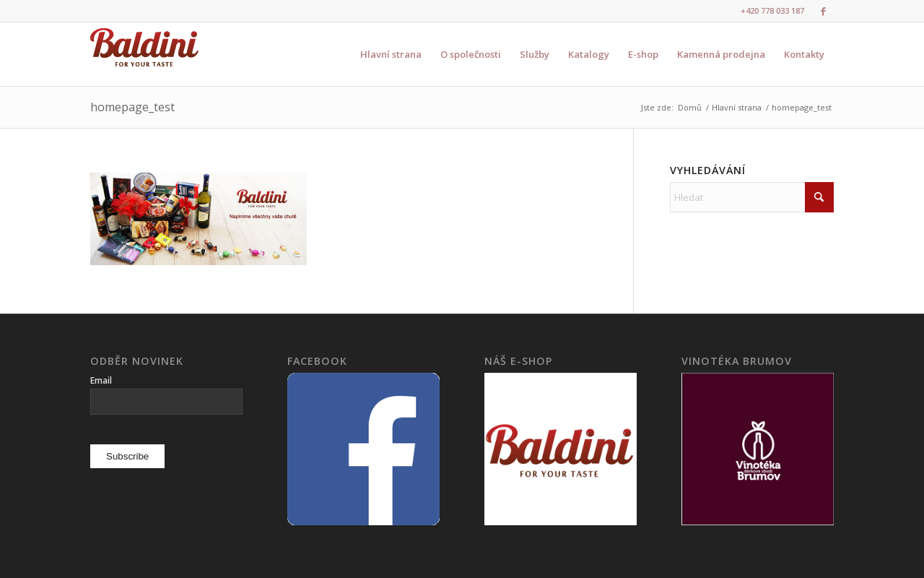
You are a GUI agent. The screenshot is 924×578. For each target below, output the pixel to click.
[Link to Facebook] (823, 11)
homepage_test (132, 107)
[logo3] (144, 54)
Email (101, 380)
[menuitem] (391, 54)
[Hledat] (752, 197)
